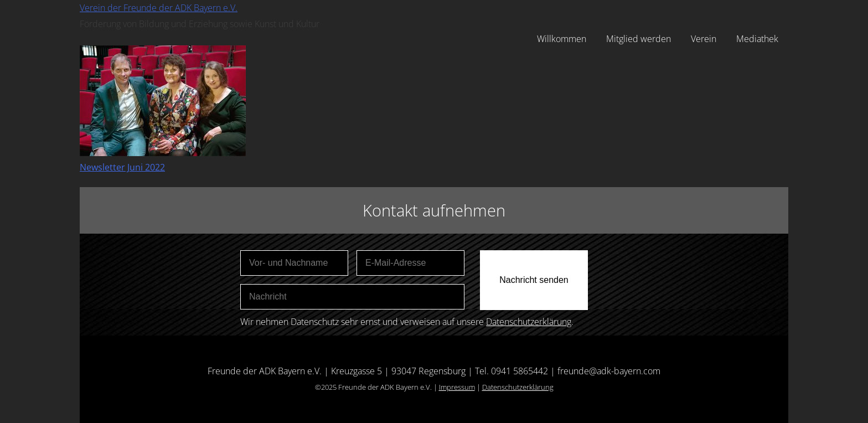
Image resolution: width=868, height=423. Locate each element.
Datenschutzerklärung (529, 322)
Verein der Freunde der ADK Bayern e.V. (159, 8)
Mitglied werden (639, 39)
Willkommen (562, 39)
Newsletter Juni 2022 (122, 167)
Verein (704, 39)
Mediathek (757, 39)
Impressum (457, 387)
